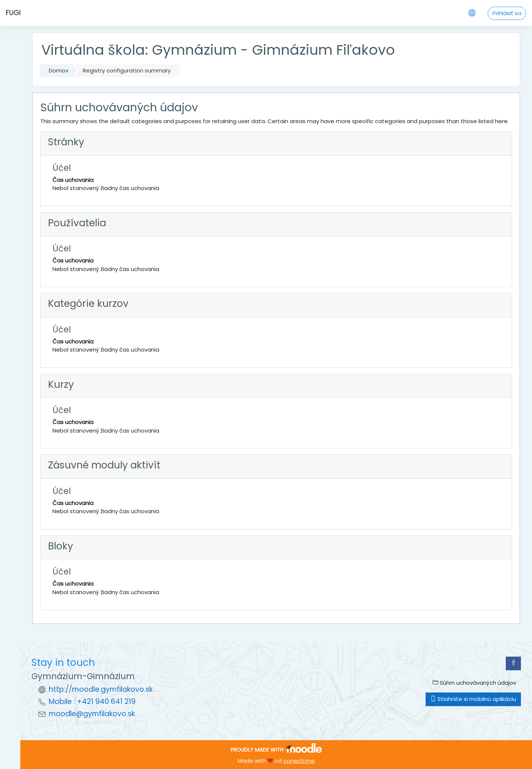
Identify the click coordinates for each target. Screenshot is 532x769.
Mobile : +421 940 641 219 (92, 702)
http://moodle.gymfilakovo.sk (101, 689)
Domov (59, 70)
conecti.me (299, 761)
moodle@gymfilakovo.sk (92, 714)
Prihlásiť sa (507, 13)
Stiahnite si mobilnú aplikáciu (473, 699)
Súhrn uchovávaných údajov (474, 683)
